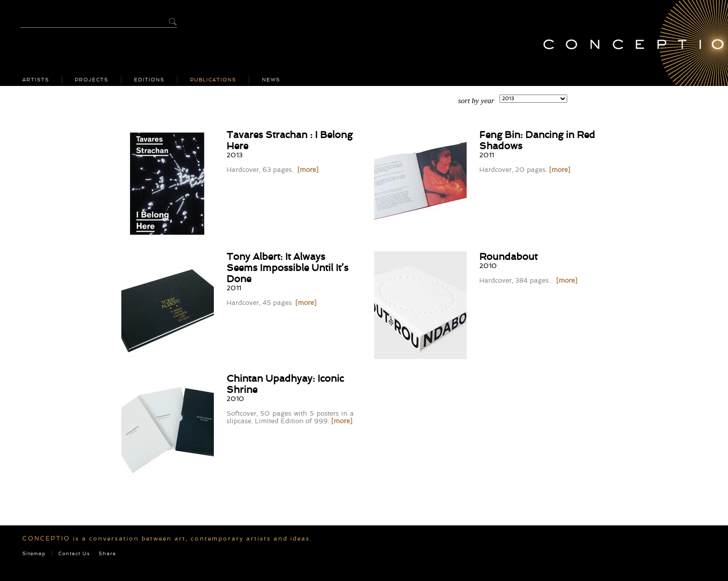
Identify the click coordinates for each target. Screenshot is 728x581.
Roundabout (508, 257)
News (271, 80)
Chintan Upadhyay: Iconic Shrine (285, 384)
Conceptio (629, 43)
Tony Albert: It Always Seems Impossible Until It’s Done (287, 268)
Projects (92, 80)
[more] (308, 170)
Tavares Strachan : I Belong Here (289, 140)
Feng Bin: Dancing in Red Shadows (537, 140)
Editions (149, 80)
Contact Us (74, 554)
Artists (36, 80)
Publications (213, 80)
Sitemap (34, 554)
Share (107, 554)
